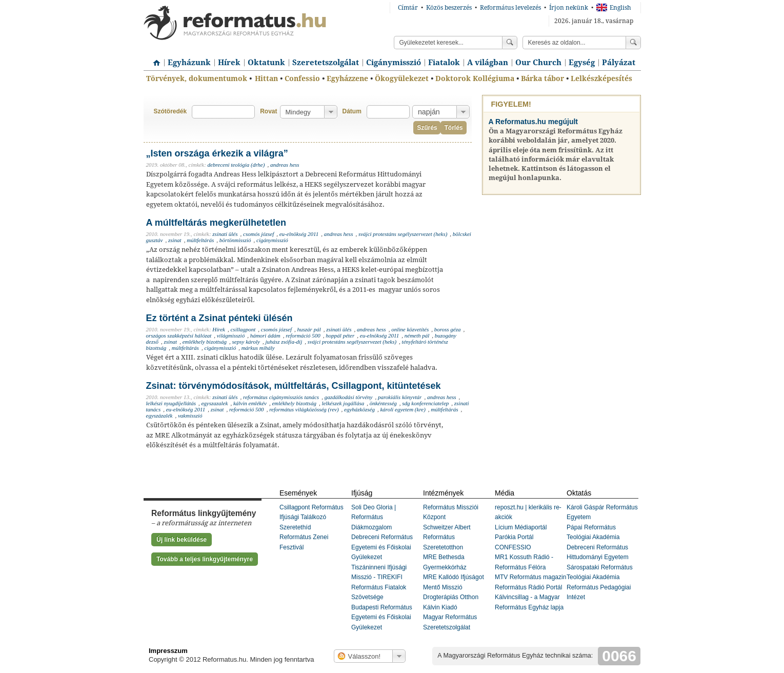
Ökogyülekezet (402, 78)
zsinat (175, 240)
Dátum (352, 111)
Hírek (229, 63)
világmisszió (231, 335)
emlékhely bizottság (205, 342)
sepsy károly (246, 342)
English (614, 8)
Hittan (266, 78)
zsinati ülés (225, 234)
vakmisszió (190, 415)
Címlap (154, 59)
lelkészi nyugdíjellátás (171, 403)
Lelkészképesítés (601, 78)
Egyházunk (189, 63)
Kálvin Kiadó (440, 607)
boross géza (448, 329)
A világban (488, 63)
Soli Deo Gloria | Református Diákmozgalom (374, 517)
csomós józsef (258, 234)
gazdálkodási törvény (349, 397)
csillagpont (243, 329)
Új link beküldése (182, 540)
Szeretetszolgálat (326, 63)
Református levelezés (510, 8)
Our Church (538, 63)
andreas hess (285, 165)
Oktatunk (266, 63)
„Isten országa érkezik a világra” (217, 153)
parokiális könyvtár (400, 397)
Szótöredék (170, 111)
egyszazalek (214, 403)
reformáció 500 (303, 335)
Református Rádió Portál (528, 587)
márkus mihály (258, 348)
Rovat (268, 111)
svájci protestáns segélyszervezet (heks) (403, 234)
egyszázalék (159, 415)
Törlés (453, 128)
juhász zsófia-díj (284, 342)
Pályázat (619, 63)
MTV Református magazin (530, 577)
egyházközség (359, 409)
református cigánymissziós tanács (281, 397)
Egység (582, 63)
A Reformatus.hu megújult (534, 122)
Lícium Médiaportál (521, 527)
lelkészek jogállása (343, 403)
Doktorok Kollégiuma (475, 78)
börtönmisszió (235, 240)
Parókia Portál (514, 537)
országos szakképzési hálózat (179, 335)
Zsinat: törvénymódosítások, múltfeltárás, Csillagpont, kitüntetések (294, 386)
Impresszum (168, 651)
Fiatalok (444, 63)
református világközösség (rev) (304, 409)
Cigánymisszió (394, 63)
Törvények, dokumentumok (197, 78)
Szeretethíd (295, 527)
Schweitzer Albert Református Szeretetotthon (447, 537)
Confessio (302, 78)
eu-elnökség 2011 (299, 234)
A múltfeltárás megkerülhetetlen (216, 223)
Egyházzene (347, 78)
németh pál (417, 335)
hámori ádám (265, 335)
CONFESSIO (513, 547)
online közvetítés (410, 329)
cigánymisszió (272, 240)
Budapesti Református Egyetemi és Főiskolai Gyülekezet (382, 617)
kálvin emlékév (250, 403)
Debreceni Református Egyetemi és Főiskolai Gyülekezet (382, 547)
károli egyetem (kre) (403, 409)
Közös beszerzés (449, 8)
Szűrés (427, 128)
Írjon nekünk (569, 8)
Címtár (408, 8)
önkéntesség (383, 403)
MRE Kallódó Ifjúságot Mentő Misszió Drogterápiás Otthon (454, 587)
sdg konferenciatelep (425, 403)
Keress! (633, 43)
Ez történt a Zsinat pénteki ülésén (219, 318)
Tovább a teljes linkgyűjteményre (205, 559)
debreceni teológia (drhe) (236, 165)
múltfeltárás (200, 240)
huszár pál (309, 329)
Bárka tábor (542, 78)
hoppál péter (340, 335)
